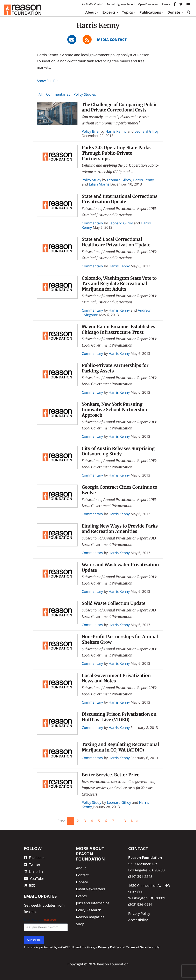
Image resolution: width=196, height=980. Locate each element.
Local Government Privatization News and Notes (116, 678)
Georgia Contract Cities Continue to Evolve (120, 490)
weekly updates (43, 905)
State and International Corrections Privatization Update (120, 199)
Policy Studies (85, 94)
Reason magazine (90, 917)
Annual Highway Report (121, 4)
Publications (150, 12)
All (40, 94)
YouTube (34, 879)
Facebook (34, 858)
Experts (109, 12)
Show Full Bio (48, 81)
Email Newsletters (91, 889)
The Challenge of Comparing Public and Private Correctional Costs (120, 107)
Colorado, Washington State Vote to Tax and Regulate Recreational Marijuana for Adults (119, 284)
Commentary (92, 223)
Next (135, 821)
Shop (80, 924)
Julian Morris (99, 184)
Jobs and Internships (93, 903)
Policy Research (89, 910)
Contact (82, 875)
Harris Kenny (116, 131)
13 (124, 821)
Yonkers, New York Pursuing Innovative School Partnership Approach (114, 410)
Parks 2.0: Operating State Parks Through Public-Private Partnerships (116, 153)
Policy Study (92, 180)
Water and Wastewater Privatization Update (120, 567)
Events (166, 4)
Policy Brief (91, 131)
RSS (29, 885)
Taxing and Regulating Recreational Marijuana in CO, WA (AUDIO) (120, 747)
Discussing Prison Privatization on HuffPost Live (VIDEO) (119, 717)
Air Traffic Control (93, 4)
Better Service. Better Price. (111, 775)
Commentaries (58, 94)
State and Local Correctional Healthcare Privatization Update (116, 242)
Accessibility (138, 920)
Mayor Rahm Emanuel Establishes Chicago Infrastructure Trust (118, 329)
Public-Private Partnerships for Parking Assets (115, 368)
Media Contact (112, 40)
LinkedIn (33, 872)
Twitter (32, 865)
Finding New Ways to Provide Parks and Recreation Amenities (120, 529)
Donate (174, 12)
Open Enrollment (148, 4)
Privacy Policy (139, 913)
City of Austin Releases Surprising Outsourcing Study (118, 451)
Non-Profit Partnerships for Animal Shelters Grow (120, 639)
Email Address (40, 920)
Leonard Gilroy (146, 131)
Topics (127, 12)
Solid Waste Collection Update (114, 603)
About (91, 12)
